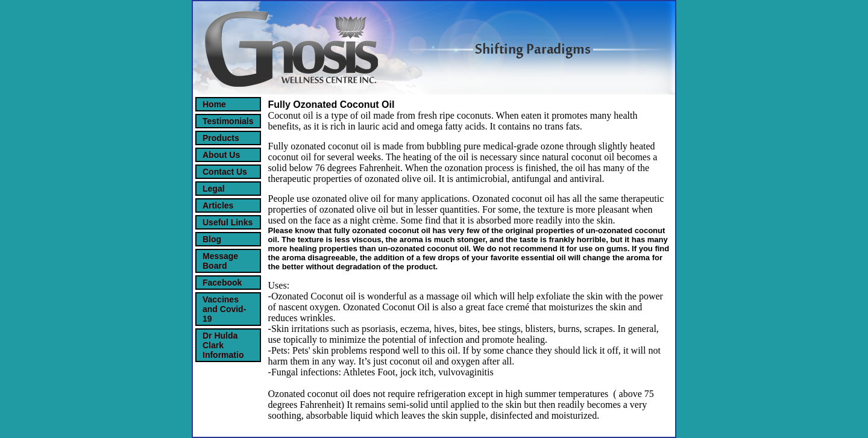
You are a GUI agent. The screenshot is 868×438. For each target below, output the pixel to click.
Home (214, 104)
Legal (214, 189)
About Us (221, 155)
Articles (218, 205)
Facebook (222, 283)
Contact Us (225, 172)
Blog (212, 239)
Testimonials (228, 121)
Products (221, 138)
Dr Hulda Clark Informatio (223, 345)
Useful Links (228, 222)
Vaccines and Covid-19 (224, 309)
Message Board (220, 261)
